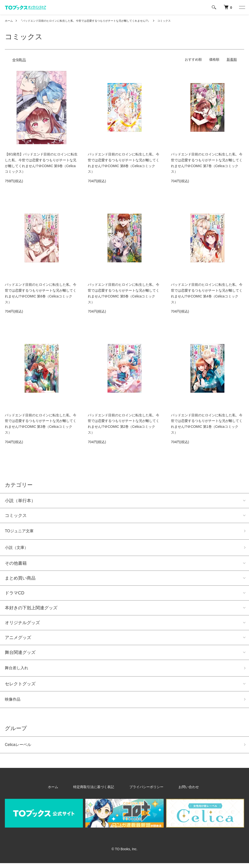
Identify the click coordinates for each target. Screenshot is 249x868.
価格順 (214, 59)
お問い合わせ (178, 792)
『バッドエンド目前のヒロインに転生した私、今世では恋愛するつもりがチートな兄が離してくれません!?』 (92, 21)
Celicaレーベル (20, 749)
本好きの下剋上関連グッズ (31, 610)
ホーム (9, 21)
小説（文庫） (18, 549)
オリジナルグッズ (22, 625)
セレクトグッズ (20, 687)
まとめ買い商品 (20, 580)
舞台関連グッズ (20, 654)
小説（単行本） (20, 501)
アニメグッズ (18, 639)
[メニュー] (242, 7)
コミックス (177, 21)
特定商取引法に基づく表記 (99, 792)
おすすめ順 (193, 59)
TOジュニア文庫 (21, 532)
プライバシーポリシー (143, 792)
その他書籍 (16, 565)
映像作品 (14, 703)
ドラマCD (15, 595)
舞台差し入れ (18, 670)
